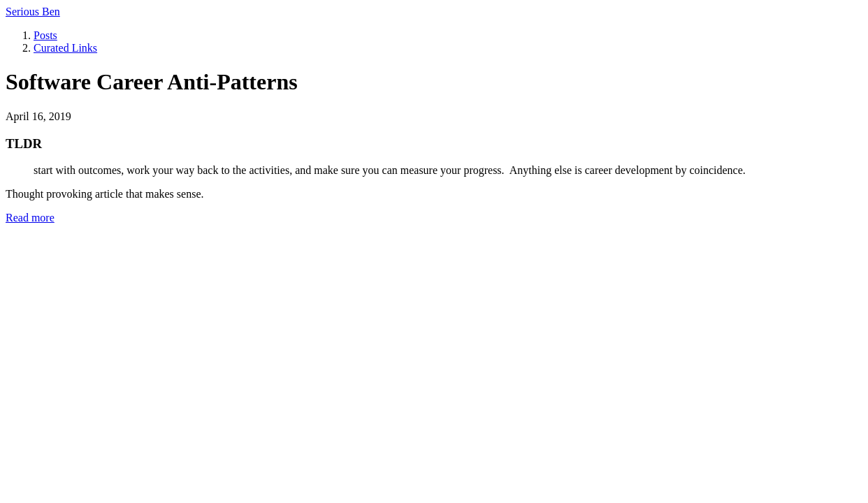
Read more (30, 218)
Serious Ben (33, 12)
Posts (45, 35)
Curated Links (65, 48)
